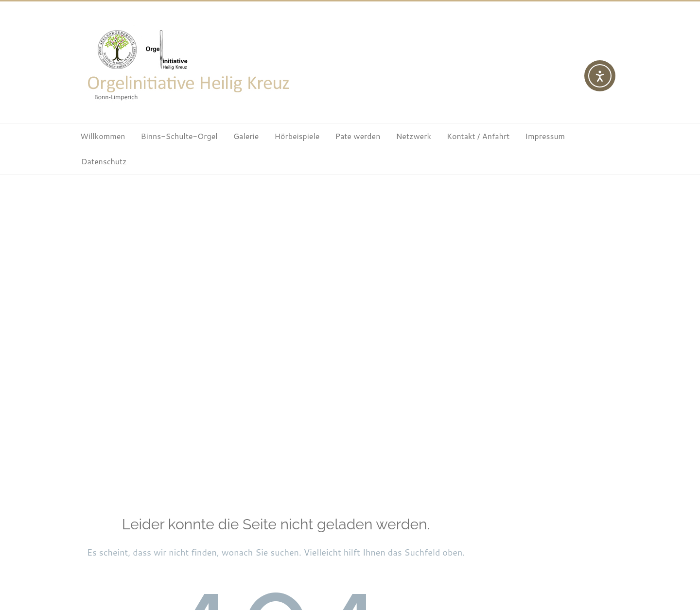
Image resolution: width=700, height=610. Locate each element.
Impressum (545, 136)
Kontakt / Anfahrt (478, 136)
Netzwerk (413, 136)
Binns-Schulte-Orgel (179, 136)
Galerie (246, 136)
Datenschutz (104, 161)
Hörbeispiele (297, 136)
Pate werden (358, 136)
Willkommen (103, 136)
